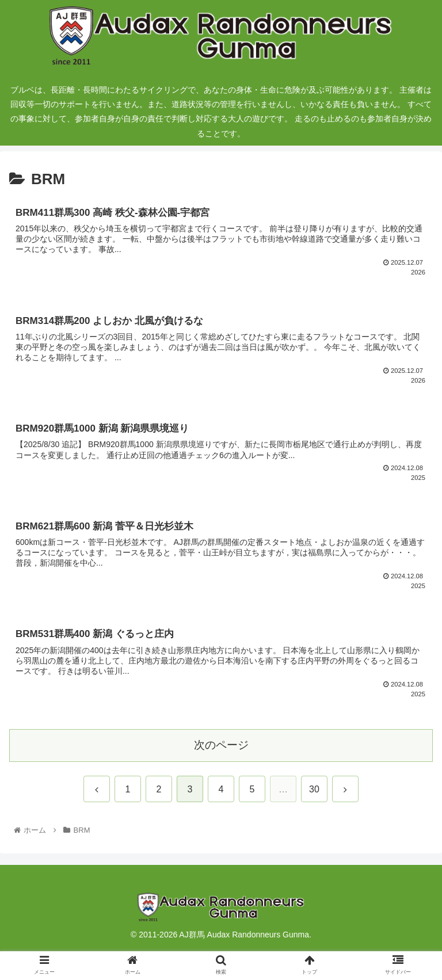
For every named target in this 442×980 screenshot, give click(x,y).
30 (314, 789)
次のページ (221, 745)
